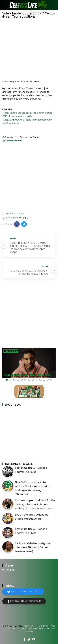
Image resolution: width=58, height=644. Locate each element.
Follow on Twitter (25, 592)
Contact (43, 626)
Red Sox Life (18, 629)
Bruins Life (44, 629)
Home (27, 626)
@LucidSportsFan (12, 141)
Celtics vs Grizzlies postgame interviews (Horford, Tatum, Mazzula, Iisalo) (33, 547)
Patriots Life (31, 629)
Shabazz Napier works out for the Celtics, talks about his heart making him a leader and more (35, 504)
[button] (17, 224)
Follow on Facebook (26, 601)
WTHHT (34, 626)
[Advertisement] (29, 178)
